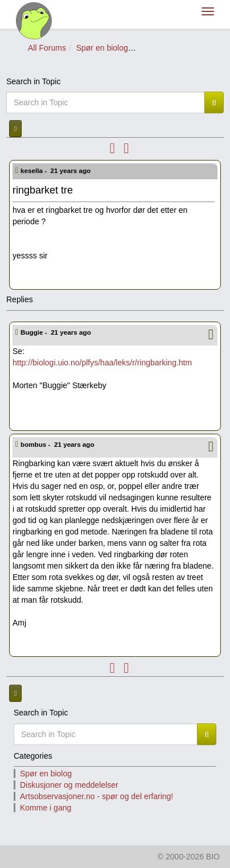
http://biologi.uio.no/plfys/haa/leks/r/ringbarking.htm (102, 363)
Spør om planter (167, 48)
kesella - (56, 170)
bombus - (58, 444)
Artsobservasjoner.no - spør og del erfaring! (96, 796)
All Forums (47, 48)
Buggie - (57, 332)
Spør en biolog (102, 48)
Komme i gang (46, 808)
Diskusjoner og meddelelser (69, 785)
